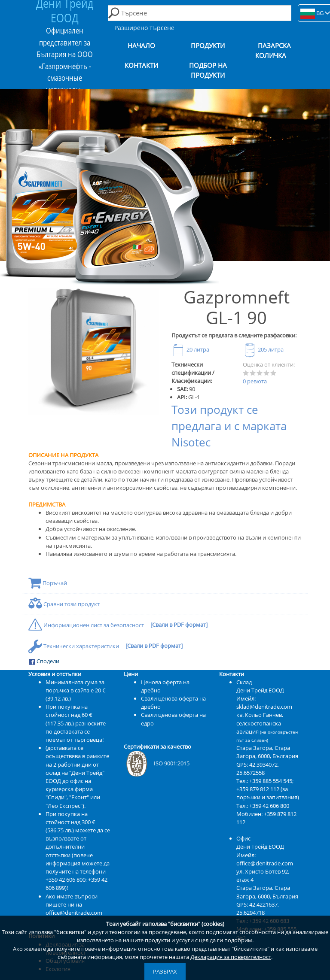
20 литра (190, 349)
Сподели (44, 661)
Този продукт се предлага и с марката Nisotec (229, 426)
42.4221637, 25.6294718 (258, 909)
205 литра (263, 349)
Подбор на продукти (208, 70)
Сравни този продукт (64, 604)
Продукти (208, 46)
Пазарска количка (273, 51)
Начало (141, 46)
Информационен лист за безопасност (87, 625)
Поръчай (48, 583)
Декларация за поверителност (231, 957)
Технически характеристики (74, 646)
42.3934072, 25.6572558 (258, 769)
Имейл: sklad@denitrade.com (264, 702)
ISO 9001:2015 (157, 763)
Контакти (141, 65)
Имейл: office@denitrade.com (265, 859)
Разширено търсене (144, 28)
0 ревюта (255, 381)
